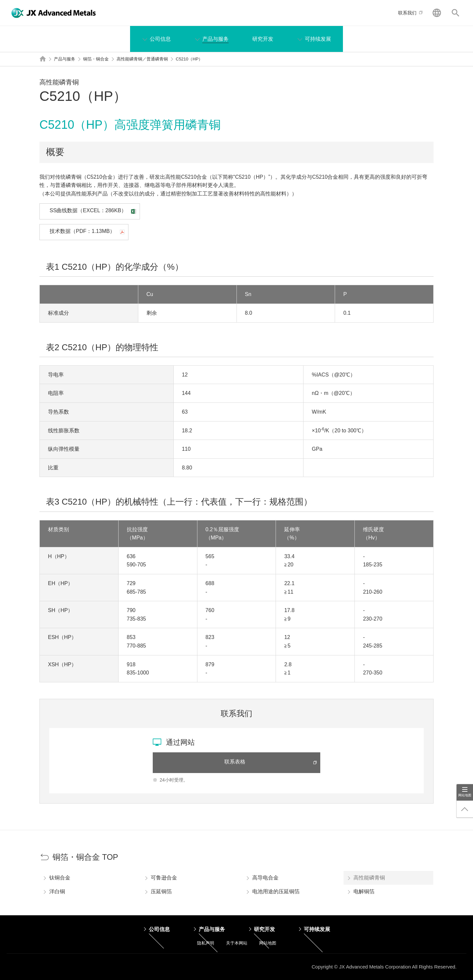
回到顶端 (465, 809)
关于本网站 (237, 943)
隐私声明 (206, 943)
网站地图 (465, 795)
